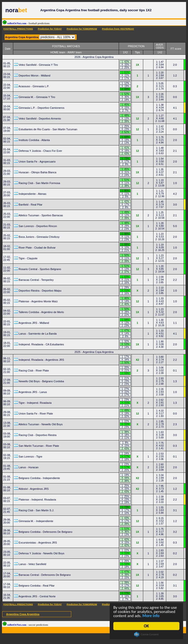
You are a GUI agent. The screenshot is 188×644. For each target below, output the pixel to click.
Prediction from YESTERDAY (118, 29)
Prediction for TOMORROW (82, 29)
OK (147, 626)
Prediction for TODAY (50, 29)
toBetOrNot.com (26, 23)
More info (151, 616)
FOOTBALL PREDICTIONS (18, 29)
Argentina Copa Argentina (23, 614)
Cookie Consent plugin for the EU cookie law (147, 634)
